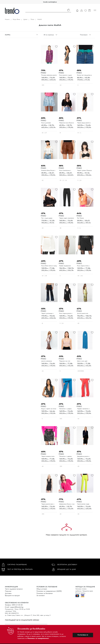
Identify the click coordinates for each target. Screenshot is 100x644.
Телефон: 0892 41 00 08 (14, 605)
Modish (40, 19)
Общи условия (42, 589)
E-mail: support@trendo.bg (14, 607)
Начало (7, 19)
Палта (32, 19)
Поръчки (8, 591)
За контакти (41, 595)
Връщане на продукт (12, 595)
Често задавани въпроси (14, 589)
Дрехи (25, 19)
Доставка (8, 593)
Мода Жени (17, 19)
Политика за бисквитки (45, 593)
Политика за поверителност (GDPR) (49, 591)
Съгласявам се (83, 635)
